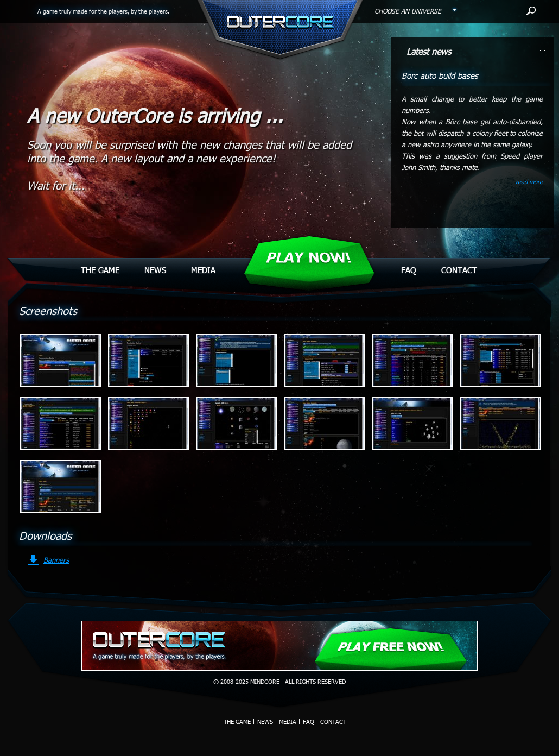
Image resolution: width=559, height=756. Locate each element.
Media (203, 270)
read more (529, 182)
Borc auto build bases (440, 75)
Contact (459, 270)
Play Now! (308, 258)
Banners (56, 560)
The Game (100, 270)
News (155, 270)
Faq (409, 270)
